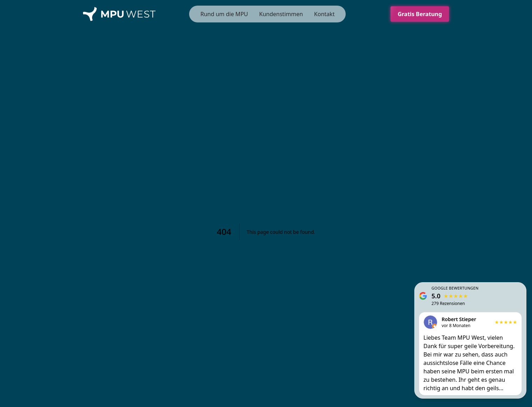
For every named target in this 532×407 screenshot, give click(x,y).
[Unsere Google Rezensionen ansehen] (470, 341)
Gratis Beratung (423, 14)
